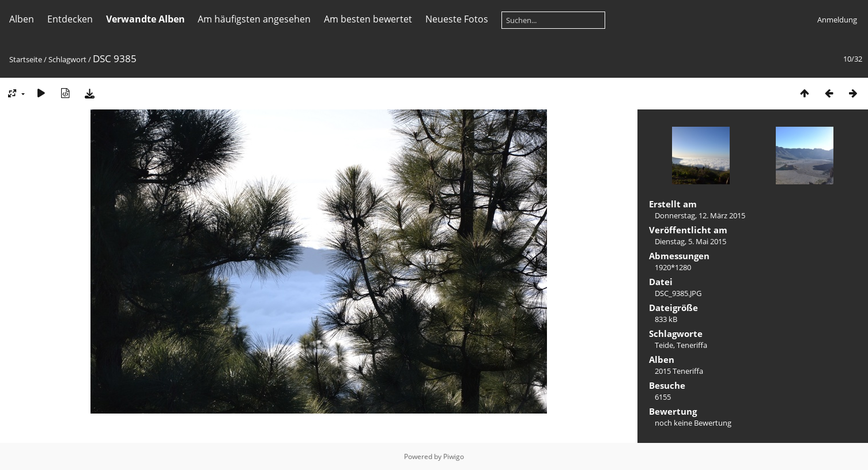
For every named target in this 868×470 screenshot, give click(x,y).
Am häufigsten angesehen (254, 19)
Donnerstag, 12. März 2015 (700, 215)
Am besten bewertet (368, 19)
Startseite (26, 59)
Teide (664, 345)
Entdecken (70, 19)
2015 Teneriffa (679, 371)
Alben (22, 19)
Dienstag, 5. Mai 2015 (690, 241)
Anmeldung (837, 20)
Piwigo (454, 456)
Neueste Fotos (457, 19)
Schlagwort (67, 59)
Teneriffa (692, 345)
